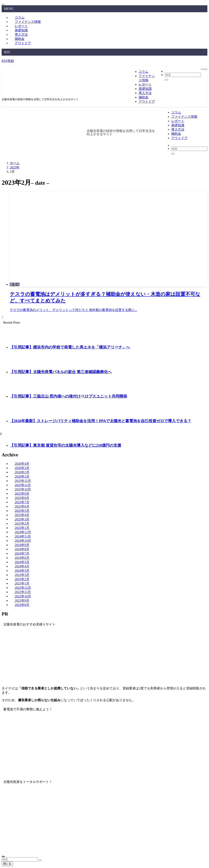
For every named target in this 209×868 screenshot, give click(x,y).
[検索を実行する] (40, 860)
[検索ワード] (20, 859)
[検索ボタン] (206, 69)
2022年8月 (22, 605)
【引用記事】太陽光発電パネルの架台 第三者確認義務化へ (61, 372)
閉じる (7, 864)
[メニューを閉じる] (3, 4)
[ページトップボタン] (3, 856)
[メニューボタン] (202, 69)
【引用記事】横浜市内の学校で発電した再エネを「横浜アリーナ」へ (70, 347)
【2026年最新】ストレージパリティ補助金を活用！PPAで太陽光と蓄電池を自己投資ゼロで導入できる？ (101, 421)
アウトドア (23, 43)
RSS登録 (8, 61)
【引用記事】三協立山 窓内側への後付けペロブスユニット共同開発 (68, 396)
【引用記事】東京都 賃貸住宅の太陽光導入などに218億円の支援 (66, 445)
